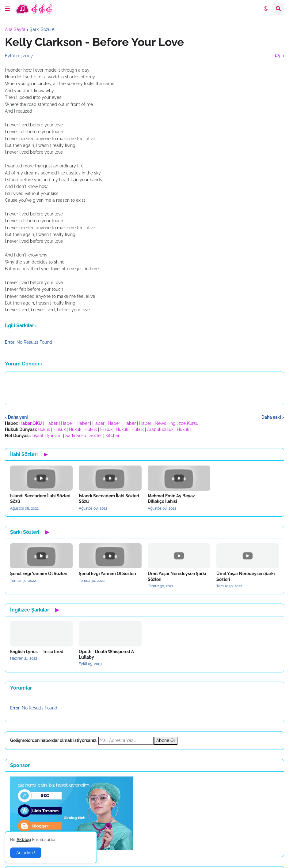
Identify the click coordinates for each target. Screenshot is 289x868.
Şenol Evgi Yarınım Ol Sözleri (39, 574)
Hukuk (44, 429)
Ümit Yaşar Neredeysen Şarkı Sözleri (177, 576)
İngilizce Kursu (184, 423)
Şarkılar (54, 436)
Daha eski (271, 417)
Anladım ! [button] (26, 853)
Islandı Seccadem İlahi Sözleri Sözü (40, 499)
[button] (7, 9)
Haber (51, 423)
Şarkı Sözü (76, 436)
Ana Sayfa (15, 29)
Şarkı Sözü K (42, 29)
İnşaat (38, 436)
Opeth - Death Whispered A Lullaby (106, 654)
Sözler (96, 436)
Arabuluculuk (160, 429)
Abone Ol (166, 740)
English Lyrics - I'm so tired (37, 652)
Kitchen (113, 436)
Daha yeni (18, 417)
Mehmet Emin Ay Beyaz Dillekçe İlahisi (171, 499)
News (160, 423)
